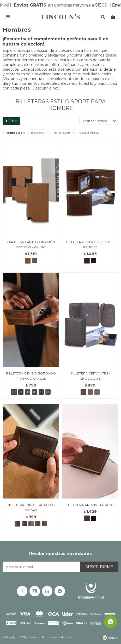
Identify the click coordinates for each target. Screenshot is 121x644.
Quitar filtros (89, 133)
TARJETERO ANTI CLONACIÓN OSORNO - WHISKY (31, 245)
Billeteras (37, 133)
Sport (62, 133)
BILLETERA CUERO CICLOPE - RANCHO (90, 245)
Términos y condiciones (57, 637)
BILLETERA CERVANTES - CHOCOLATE (90, 376)
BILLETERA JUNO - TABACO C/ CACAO (31, 508)
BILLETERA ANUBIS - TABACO (90, 505)
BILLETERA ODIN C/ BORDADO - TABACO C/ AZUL (31, 376)
